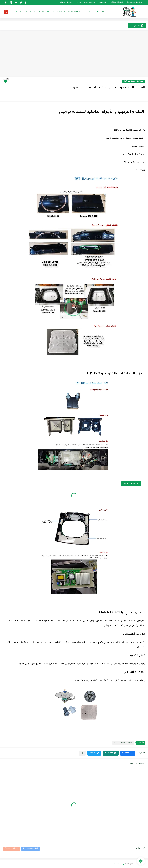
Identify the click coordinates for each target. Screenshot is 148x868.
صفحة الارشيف (66, 3)
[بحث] (6, 12)
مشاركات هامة (37, 12)
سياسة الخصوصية (135, 3)
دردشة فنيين (119, 864)
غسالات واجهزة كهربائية (134, 81)
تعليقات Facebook (30, 849)
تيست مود (23, 12)
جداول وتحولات (58, 12)
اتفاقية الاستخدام (116, 3)
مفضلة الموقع (74, 12)
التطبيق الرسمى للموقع (86, 3)
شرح (103, 12)
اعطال (91, 12)
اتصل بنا (102, 3)
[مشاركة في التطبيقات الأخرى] (82, 753)
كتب (84, 12)
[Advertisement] (74, 55)
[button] (128, 753)
